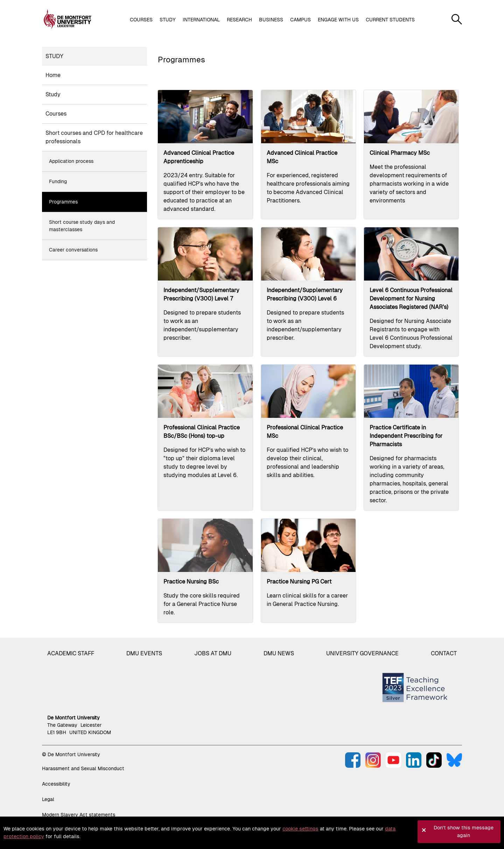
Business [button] (271, 20)
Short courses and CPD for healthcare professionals (94, 137)
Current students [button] (390, 20)
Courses (56, 114)
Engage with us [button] (338, 20)
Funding (58, 181)
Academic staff (71, 653)
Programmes (63, 202)
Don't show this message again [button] (464, 831)
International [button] (201, 20)
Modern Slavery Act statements (79, 815)
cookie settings (300, 829)
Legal (48, 799)
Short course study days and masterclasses (82, 226)
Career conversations (73, 250)
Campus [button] (300, 20)
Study (54, 56)
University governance (362, 653)
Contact (444, 653)
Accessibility (56, 784)
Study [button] (168, 20)
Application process (71, 161)
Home (53, 75)
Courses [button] (141, 20)
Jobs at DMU (213, 653)
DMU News (279, 653)
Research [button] (239, 20)
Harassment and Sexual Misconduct (83, 768)
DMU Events (144, 653)
